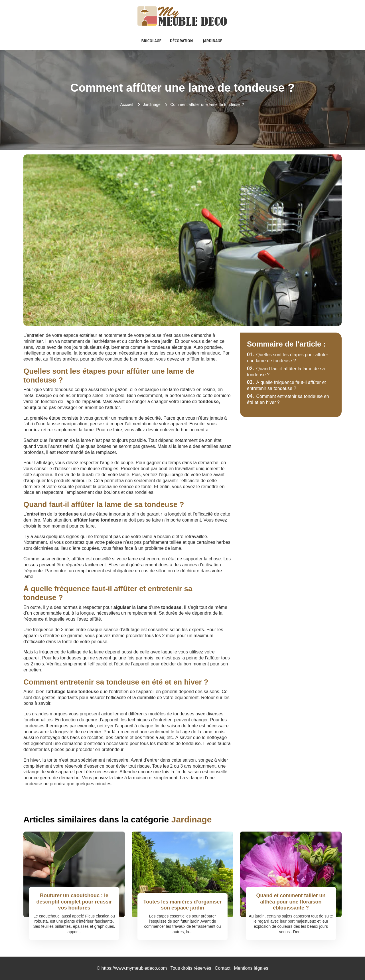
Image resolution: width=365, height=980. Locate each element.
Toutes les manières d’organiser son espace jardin (183, 905)
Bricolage (151, 41)
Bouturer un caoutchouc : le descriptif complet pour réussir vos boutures (74, 902)
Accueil (127, 104)
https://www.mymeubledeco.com (134, 968)
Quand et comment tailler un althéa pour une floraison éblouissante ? (291, 902)
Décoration (181, 41)
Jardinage (212, 41)
